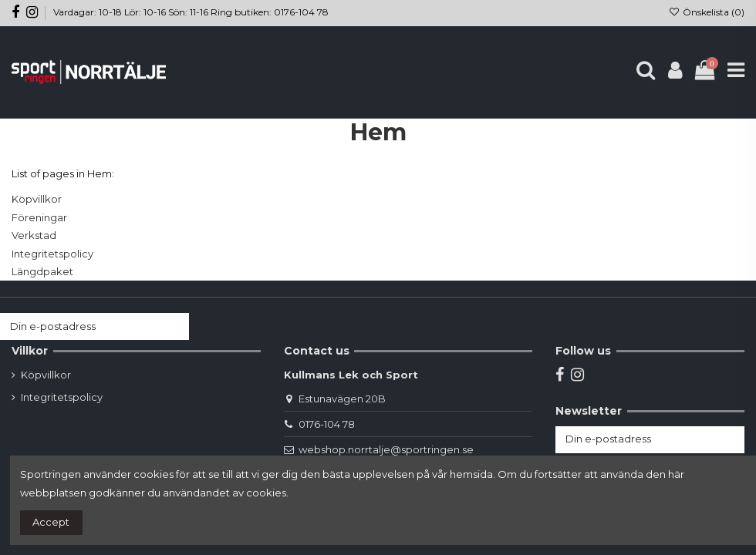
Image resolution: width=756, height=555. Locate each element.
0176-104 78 (327, 424)
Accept (51, 522)
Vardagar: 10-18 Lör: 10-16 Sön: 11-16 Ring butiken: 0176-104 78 (191, 12)
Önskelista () (707, 12)
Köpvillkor (37, 199)
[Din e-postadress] (79, 326)
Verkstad (34, 235)
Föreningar (39, 217)
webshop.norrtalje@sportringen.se (386, 449)
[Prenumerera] (174, 326)
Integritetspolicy (52, 254)
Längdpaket (42, 271)
